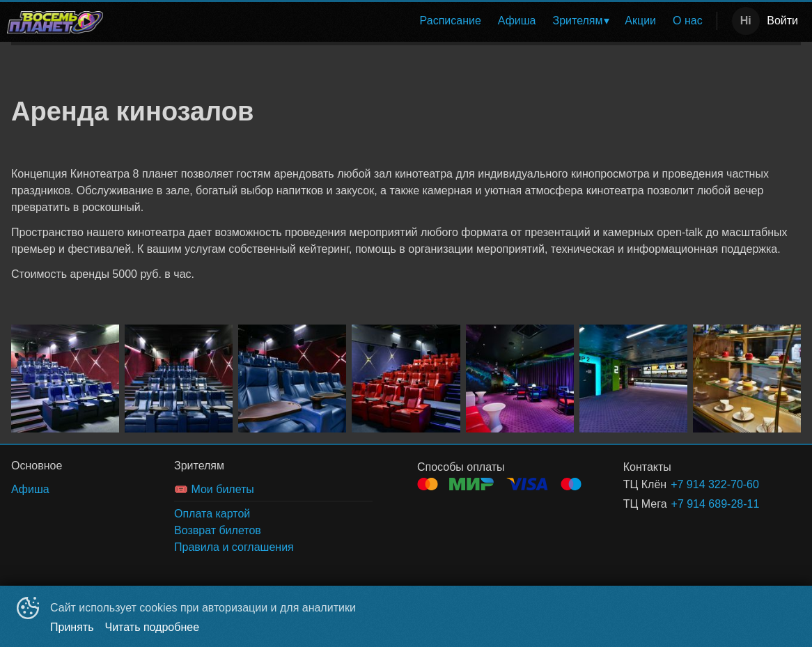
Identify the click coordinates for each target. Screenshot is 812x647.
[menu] (413, 21)
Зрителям (578, 21)
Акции (640, 21)
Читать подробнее (153, 627)
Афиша (517, 21)
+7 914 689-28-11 (716, 504)
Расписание (451, 21)
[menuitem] (451, 21)
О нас (688, 21)
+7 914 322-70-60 (715, 484)
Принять (72, 627)
